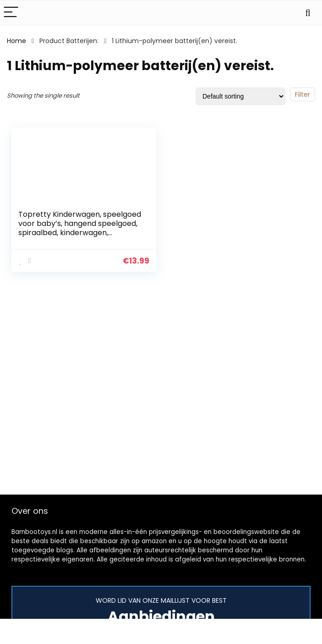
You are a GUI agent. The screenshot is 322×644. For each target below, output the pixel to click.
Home (16, 41)
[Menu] (11, 13)
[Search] (308, 13)
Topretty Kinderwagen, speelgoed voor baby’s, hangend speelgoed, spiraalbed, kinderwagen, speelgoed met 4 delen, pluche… (80, 228)
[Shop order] (240, 96)
